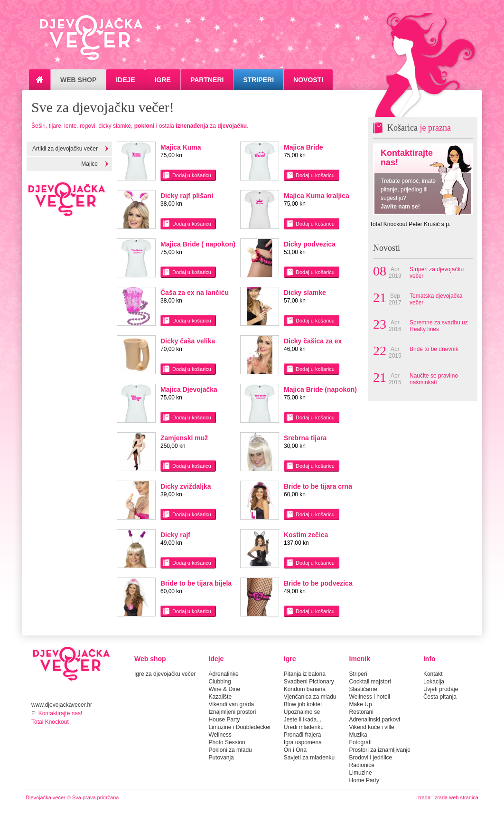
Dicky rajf (175, 535)
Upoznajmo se (302, 712)
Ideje (125, 80)
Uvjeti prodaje (441, 689)
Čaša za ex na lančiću (195, 293)
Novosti (308, 80)
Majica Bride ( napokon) (198, 244)
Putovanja (221, 758)
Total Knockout (50, 722)
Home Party (364, 780)
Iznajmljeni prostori (232, 712)
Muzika (358, 735)
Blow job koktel (303, 704)
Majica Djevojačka (189, 389)
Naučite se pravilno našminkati (434, 379)
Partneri (207, 80)
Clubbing (219, 682)
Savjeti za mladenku (309, 758)
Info (429, 659)
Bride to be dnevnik (434, 349)
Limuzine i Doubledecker (239, 727)
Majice (89, 164)
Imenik (360, 659)
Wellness (220, 735)
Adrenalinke (223, 674)
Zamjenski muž (184, 438)
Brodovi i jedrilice (371, 758)
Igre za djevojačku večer (165, 674)
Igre (163, 80)
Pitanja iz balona (305, 674)
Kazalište (220, 697)
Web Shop (78, 80)
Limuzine (361, 773)
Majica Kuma (181, 147)
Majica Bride (303, 147)
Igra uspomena (303, 742)
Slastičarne (363, 689)
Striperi (258, 80)
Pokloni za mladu (230, 750)
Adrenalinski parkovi (375, 720)
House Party (224, 720)
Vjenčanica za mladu (310, 697)
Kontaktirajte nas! (61, 713)
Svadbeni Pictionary (309, 682)
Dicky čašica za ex (313, 341)
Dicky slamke (305, 293)
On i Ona (295, 750)
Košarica (419, 128)
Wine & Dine (224, 689)
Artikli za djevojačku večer (65, 149)
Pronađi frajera (303, 735)
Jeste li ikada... (303, 720)
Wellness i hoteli (370, 697)
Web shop (150, 659)
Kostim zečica (306, 535)
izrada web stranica (456, 797)
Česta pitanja (440, 697)
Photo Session (227, 742)
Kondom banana (305, 689)
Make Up (361, 704)
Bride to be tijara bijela (196, 583)
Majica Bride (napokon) (320, 389)
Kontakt (433, 674)
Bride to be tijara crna (318, 486)
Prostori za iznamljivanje (380, 750)
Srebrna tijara (305, 438)
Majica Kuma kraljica (317, 196)
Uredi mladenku (304, 727)
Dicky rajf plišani (187, 196)
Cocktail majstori (370, 682)
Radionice (362, 765)
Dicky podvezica (310, 244)
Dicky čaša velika (188, 341)
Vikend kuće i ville (372, 727)
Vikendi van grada (231, 704)
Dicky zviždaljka (186, 486)
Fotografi (360, 742)
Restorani (361, 712)
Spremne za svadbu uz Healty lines (439, 326)
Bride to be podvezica (318, 583)
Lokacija (434, 682)
